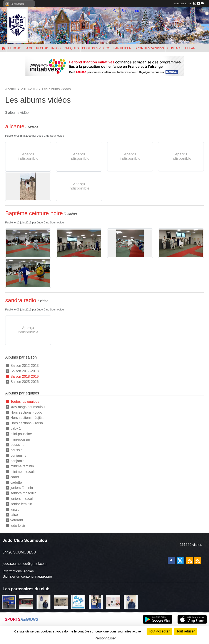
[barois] (61, 601)
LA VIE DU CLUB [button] (36, 48)
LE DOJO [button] (15, 48)
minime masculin (23, 472)
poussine (17, 445)
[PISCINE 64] (78, 601)
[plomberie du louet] (131, 601)
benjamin (18, 461)
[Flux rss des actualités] (190, 560)
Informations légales (18, 571)
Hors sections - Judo (26, 412)
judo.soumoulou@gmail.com (25, 564)
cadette (16, 482)
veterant (17, 520)
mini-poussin (20, 439)
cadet (15, 477)
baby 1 (16, 428)
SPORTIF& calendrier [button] (149, 48)
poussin (16, 450)
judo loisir (18, 526)
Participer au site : (189, 3)
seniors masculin (23, 493)
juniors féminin (22, 488)
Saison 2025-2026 (25, 382)
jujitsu (15, 509)
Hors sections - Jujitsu (28, 418)
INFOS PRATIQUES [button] (65, 48)
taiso (14, 515)
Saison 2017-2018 (25, 371)
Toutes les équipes (25, 402)
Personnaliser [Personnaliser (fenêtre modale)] (105, 638)
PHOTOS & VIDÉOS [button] (96, 48)
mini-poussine (21, 434)
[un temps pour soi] (113, 601)
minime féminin (22, 466)
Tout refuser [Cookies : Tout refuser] (186, 631)
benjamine (18, 455)
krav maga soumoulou (28, 407)
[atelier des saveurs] (26, 601)
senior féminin (21, 504)
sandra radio (21, 300)
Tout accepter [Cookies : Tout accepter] (159, 631)
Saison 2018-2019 (25, 376)
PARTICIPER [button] (123, 48)
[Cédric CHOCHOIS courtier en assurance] (43, 601)
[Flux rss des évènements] (197, 560)
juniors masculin (23, 499)
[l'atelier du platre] (96, 601)
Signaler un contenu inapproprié (27, 576)
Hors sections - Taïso (27, 423)
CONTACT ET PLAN (181, 48)
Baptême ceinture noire (34, 213)
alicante (15, 126)
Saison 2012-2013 (25, 366)
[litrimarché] (9, 601)
